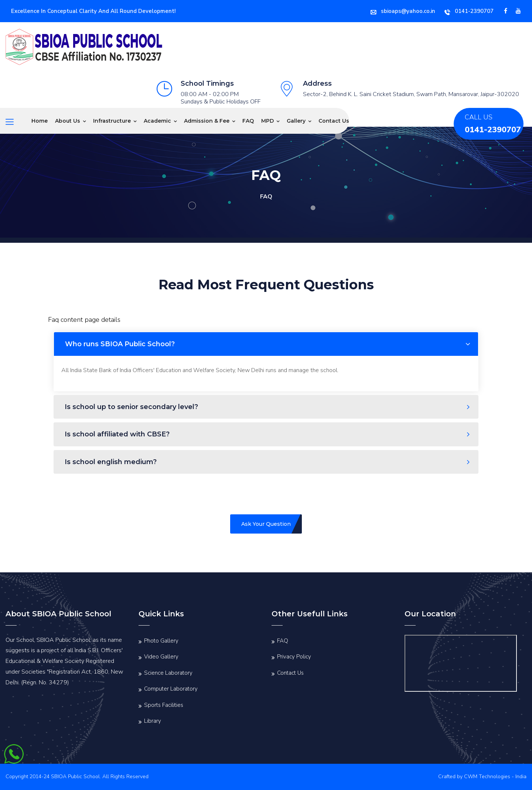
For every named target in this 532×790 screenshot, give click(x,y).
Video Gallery (161, 657)
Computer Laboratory (171, 689)
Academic (157, 121)
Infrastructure (112, 121)
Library (153, 721)
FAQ (248, 121)
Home (40, 121)
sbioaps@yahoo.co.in (403, 11)
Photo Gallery (161, 641)
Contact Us (334, 121)
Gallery (296, 121)
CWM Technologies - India (495, 777)
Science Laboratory (168, 673)
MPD (267, 121)
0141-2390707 (469, 11)
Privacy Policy (294, 657)
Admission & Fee (207, 121)
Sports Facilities (164, 705)
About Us (68, 121)
